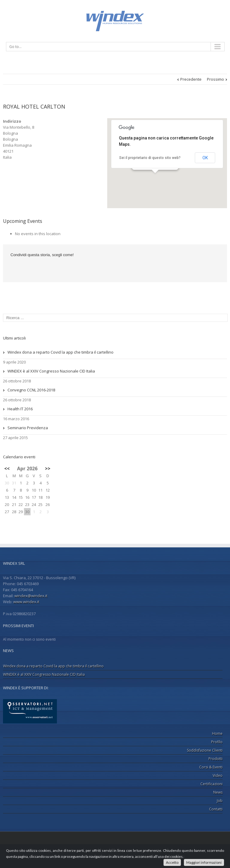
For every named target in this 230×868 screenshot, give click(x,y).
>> (48, 468)
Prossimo (215, 79)
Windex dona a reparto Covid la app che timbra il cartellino (60, 352)
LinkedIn (25, 267)
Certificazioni (211, 784)
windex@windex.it (31, 596)
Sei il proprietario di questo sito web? (150, 158)
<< (7, 468)
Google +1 (40, 268)
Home (217, 733)
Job (220, 801)
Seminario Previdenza (28, 428)
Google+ (125, 840)
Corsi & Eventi (211, 767)
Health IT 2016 (20, 409)
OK (205, 158)
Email (55, 268)
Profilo (217, 742)
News (218, 792)
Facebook (12, 268)
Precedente (191, 79)
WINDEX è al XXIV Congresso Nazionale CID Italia (51, 371)
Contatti (216, 809)
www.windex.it (26, 602)
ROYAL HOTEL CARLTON (34, 106)
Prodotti (215, 759)
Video (218, 775)
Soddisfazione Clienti (205, 750)
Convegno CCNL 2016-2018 (31, 390)
